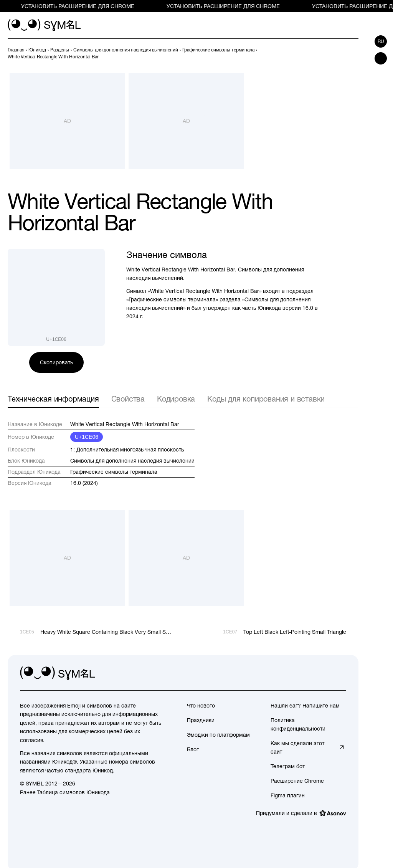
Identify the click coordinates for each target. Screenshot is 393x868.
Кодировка (176, 399)
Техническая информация (53, 399)
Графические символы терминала (114, 472)
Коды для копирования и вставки (266, 399)
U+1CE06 (87, 437)
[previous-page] (16, 50)
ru (381, 41)
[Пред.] (340, 53)
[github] (323, 673)
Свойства (128, 399)
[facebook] (340, 673)
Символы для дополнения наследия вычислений (132, 461)
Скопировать (56, 362)
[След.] (354, 53)
